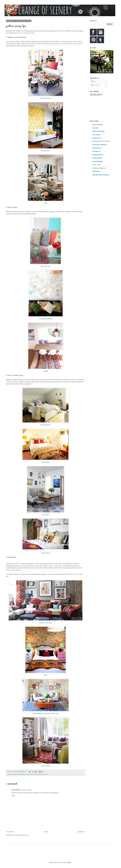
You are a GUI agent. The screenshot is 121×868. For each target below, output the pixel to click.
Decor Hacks (97, 165)
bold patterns (21, 774)
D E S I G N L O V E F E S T (101, 141)
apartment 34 (97, 138)
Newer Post (10, 832)
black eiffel (46, 515)
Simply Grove (97, 148)
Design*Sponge (97, 161)
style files (95, 128)
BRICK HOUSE (97, 158)
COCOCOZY (96, 171)
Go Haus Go (96, 151)
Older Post (81, 832)
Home (46, 832)
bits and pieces (46, 425)
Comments (95, 85)
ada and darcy (46, 266)
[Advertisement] (100, 108)
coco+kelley (96, 135)
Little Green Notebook (100, 145)
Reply (13, 796)
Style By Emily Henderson (101, 175)
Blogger (69, 862)
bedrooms (14, 774)
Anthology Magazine (99, 168)
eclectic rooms (29, 774)
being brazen (46, 151)
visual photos (46, 553)
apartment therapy (45, 623)
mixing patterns (38, 774)
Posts (94, 82)
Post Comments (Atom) (22, 835)
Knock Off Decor (98, 125)
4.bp (46, 203)
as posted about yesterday (46, 31)
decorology (46, 462)
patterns (45, 774)
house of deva (46, 766)
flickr (45, 675)
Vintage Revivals (98, 155)
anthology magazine (46, 319)
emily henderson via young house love (46, 713)
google (46, 371)
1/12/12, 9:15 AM (26, 790)
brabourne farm (46, 98)
